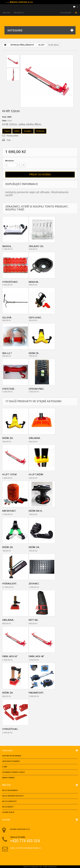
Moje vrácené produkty (13, 796)
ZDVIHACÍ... (34, 584)
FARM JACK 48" (36, 656)
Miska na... (34, 282)
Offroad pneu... (37, 389)
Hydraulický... (10, 584)
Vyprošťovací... (10, 282)
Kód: (4, 117)
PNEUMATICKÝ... (37, 693)
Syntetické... (9, 389)
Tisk (9, 140)
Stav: (5, 121)
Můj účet (6, 785)
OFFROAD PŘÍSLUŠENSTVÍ (22, 45)
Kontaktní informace (12, 756)
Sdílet (17, 131)
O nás (5, 767)
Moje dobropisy (9, 801)
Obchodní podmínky (11, 761)
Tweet (7, 131)
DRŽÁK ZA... (8, 547)
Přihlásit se (19, 13)
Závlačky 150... (37, 246)
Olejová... (7, 318)
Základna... (35, 438)
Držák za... (34, 353)
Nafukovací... (10, 511)
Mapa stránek (8, 778)
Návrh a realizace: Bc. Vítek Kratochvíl (40, 867)
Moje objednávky (10, 790)
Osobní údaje (8, 812)
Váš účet (7, 13)
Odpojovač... (36, 318)
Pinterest (40, 131)
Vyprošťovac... (11, 729)
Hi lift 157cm (9, 475)
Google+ (28, 131)
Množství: (10, 161)
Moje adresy (8, 807)
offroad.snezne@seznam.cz (29, 848)
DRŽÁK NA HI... (36, 511)
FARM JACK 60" (10, 656)
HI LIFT (42, 45)
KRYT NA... (34, 620)
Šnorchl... (7, 246)
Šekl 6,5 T (7, 353)
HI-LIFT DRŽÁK (36, 475)
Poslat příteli (12, 136)
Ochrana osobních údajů (13, 772)
